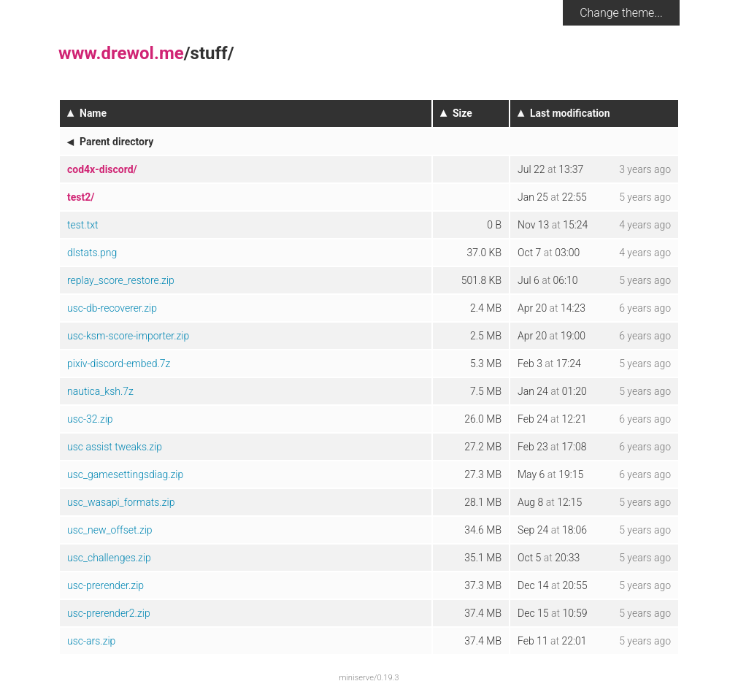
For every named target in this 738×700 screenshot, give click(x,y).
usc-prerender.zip (105, 585)
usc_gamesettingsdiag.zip (125, 474)
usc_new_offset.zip (110, 530)
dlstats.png (92, 253)
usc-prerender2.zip (109, 613)
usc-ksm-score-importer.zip (128, 336)
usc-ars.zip (91, 641)
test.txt (83, 225)
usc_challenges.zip (109, 558)
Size (462, 113)
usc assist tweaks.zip (115, 447)
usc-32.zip (90, 419)
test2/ (81, 197)
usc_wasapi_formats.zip (121, 502)
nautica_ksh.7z (100, 391)
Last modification (570, 113)
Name (93, 113)
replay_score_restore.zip (121, 280)
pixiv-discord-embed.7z (119, 364)
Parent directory (116, 142)
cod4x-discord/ (102, 169)
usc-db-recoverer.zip (112, 308)
